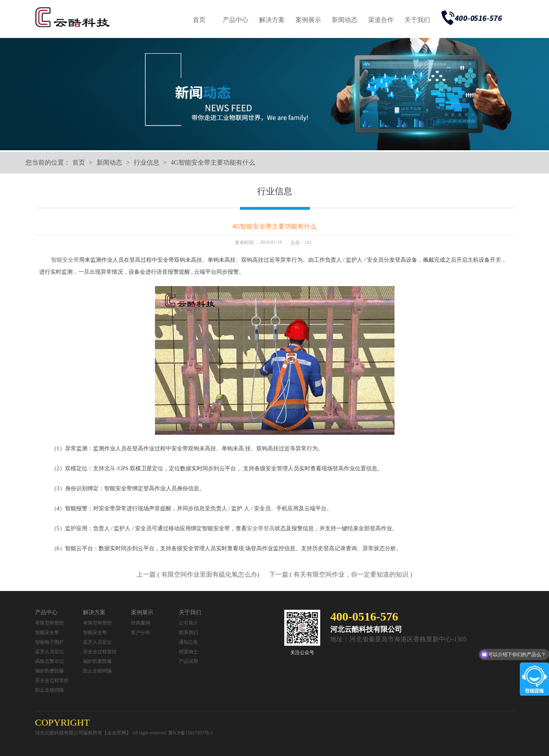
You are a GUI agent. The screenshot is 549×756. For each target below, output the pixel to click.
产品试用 (188, 661)
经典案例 (141, 623)
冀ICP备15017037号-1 (191, 733)
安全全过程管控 (52, 680)
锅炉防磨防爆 (50, 671)
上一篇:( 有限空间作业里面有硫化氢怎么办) (199, 574)
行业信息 (147, 162)
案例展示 (308, 20)
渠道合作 (381, 20)
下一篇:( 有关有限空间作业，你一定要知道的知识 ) (341, 574)
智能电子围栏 (50, 642)
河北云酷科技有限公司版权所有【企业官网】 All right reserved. (102, 733)
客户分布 (141, 633)
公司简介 (188, 623)
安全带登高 (261, 528)
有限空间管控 (50, 623)
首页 (199, 20)
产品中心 (236, 20)
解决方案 (272, 20)
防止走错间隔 (50, 690)
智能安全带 (65, 260)
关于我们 (417, 20)
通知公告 (188, 642)
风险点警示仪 (50, 661)
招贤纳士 (188, 652)
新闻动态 (345, 20)
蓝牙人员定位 (50, 652)
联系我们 (188, 633)
